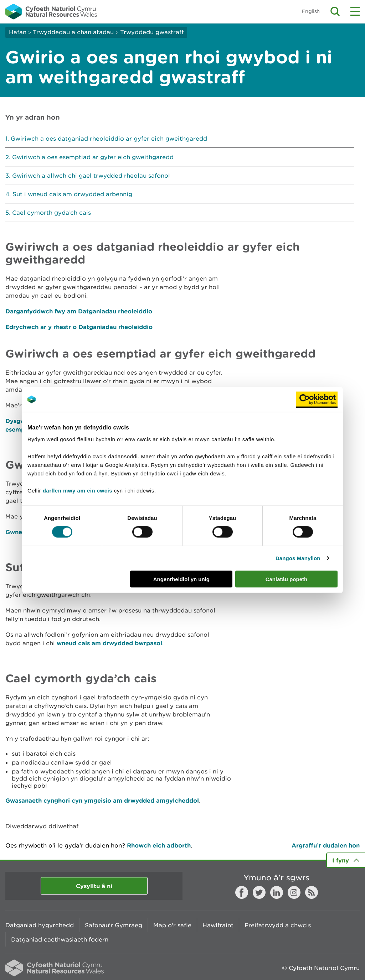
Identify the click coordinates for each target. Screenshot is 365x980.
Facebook (242, 892)
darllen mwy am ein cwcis (78, 490)
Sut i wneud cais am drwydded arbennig (72, 194)
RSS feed (312, 892)
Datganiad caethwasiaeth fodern (60, 939)
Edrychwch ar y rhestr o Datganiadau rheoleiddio (79, 327)
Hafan (18, 32)
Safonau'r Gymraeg (114, 925)
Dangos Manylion (298, 558)
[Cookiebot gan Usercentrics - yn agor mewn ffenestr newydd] (317, 400)
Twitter (259, 892)
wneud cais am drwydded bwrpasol (109, 643)
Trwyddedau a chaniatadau (73, 32)
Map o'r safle (172, 925)
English (311, 11)
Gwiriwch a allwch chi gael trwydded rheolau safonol (91, 176)
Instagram (294, 892)
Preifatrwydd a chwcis (278, 925)
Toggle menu (355, 11)
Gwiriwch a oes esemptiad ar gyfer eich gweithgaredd (93, 157)
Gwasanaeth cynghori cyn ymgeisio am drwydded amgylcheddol (102, 800)
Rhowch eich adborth (159, 845)
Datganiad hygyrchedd (40, 925)
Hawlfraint (218, 925)
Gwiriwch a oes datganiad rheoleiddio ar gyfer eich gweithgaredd (109, 139)
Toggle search (335, 11)
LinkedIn (277, 892)
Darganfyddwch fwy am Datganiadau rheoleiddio (79, 311)
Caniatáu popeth (287, 579)
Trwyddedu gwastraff (152, 32)
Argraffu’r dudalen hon (326, 845)
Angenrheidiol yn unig (181, 579)
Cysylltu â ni (94, 886)
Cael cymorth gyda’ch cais (52, 213)
